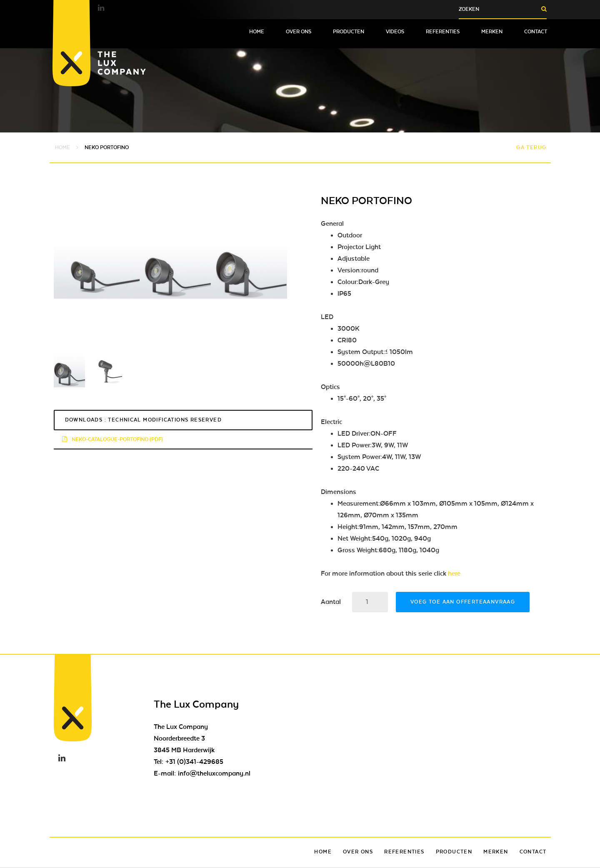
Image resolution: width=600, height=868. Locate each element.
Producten (349, 32)
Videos (395, 32)
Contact (536, 32)
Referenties (443, 32)
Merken (492, 32)
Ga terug (531, 147)
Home (257, 32)
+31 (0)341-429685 (194, 762)
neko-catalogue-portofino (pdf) (112, 439)
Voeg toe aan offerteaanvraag (463, 602)
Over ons (299, 32)
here (454, 574)
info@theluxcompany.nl (214, 773)
